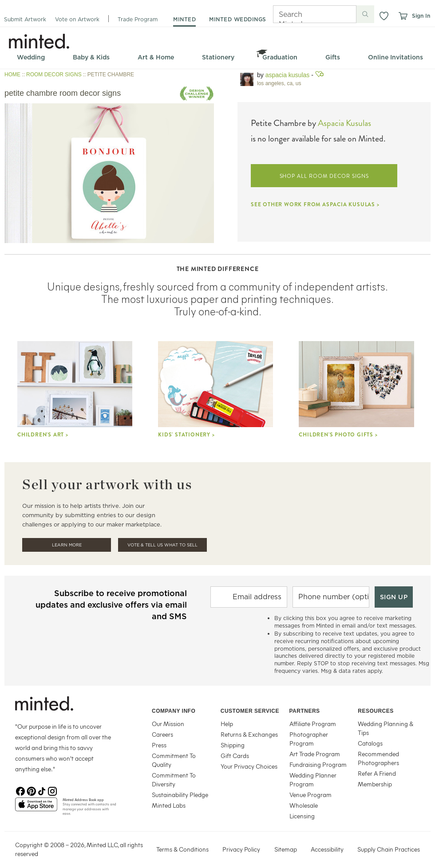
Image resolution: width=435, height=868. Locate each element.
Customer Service (250, 711)
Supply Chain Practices (389, 849)
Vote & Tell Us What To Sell (162, 545)
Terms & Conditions (182, 849)
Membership (375, 784)
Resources (376, 711)
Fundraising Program (318, 764)
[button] (384, 16)
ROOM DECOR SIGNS (54, 75)
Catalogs (370, 743)
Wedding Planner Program (313, 780)
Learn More (67, 545)
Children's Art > (43, 435)
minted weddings (238, 19)
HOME (12, 75)
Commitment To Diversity (174, 780)
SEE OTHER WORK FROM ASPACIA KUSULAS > (315, 204)
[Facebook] (20, 790)
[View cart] (403, 16)
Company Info (174, 711)
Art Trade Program (315, 754)
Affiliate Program (313, 724)
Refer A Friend (377, 773)
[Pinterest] (31, 790)
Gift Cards (235, 756)
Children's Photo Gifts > (338, 435)
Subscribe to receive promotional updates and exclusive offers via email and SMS (111, 605)
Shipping (233, 745)
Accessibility (327, 849)
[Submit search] (365, 14)
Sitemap (286, 849)
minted (184, 19)
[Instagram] (52, 790)
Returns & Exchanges (249, 734)
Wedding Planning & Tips (386, 728)
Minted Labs (169, 805)
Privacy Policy (241, 849)
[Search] (302, 14)
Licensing (302, 816)
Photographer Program (309, 739)
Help (227, 724)
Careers (162, 734)
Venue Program (310, 795)
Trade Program (138, 19)
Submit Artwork (25, 19)
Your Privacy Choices (249, 766)
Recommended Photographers (378, 758)
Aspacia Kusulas (288, 75)
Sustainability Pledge (180, 795)
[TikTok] (42, 790)
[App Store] (36, 808)
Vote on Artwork (77, 19)
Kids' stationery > (186, 435)
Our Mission (168, 724)
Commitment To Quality (174, 760)
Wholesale (304, 805)
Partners (305, 711)
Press (159, 745)
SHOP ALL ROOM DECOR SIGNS (324, 176)
